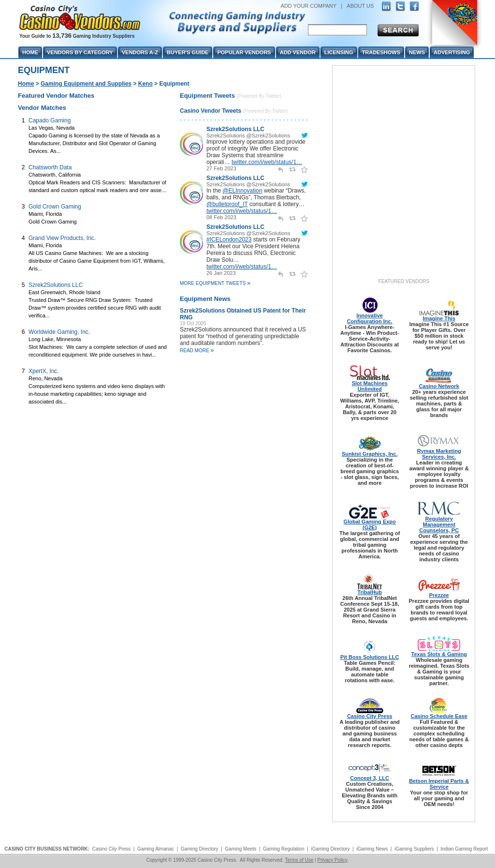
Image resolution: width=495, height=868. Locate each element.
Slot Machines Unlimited (370, 386)
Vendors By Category (80, 52)
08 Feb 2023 (221, 217)
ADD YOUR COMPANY (308, 6)
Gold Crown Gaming (55, 207)
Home (26, 84)
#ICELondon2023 (229, 239)
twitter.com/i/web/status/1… (267, 162)
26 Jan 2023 (221, 273)
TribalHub (370, 592)
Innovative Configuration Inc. (370, 318)
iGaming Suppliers (414, 849)
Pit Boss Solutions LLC (370, 657)
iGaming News (372, 849)
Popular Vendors (244, 52)
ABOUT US (360, 6)
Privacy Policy (332, 860)
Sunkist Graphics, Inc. (370, 454)
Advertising (452, 52)
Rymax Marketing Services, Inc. (439, 454)
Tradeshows (381, 52)
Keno (146, 84)
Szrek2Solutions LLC (56, 285)
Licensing (339, 52)
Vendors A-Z (140, 52)
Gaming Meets (240, 849)
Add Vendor (298, 52)
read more (197, 351)
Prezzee (439, 595)
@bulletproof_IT (227, 204)
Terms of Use (299, 860)
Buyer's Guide (188, 52)
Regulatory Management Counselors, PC (439, 524)
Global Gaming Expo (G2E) (370, 524)
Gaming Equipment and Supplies (86, 84)
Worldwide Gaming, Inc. (59, 332)
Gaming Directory (200, 849)
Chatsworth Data (50, 167)
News (417, 52)
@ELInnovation (242, 191)
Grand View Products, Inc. (62, 238)
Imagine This (439, 318)
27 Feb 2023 (221, 168)
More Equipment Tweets (215, 283)
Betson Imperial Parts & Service (439, 784)
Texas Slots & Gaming (439, 654)
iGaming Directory (330, 849)
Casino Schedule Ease (439, 716)
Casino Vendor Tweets (211, 111)
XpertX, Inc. (44, 371)
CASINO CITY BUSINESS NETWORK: (47, 849)
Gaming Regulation (284, 849)
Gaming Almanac (156, 849)
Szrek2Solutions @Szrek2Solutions (248, 135)
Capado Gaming (50, 120)
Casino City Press (370, 716)
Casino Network (439, 386)
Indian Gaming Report (464, 849)
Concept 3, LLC (370, 778)
